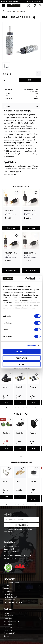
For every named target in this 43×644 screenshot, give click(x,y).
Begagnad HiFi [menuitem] (10, 633)
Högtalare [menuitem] (8, 619)
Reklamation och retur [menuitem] (13, 603)
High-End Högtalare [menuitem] (12, 622)
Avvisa (21, 364)
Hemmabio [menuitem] (8, 630)
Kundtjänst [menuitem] (8, 594)
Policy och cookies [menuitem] (11, 600)
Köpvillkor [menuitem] (8, 591)
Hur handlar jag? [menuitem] (11, 597)
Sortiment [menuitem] (9, 609)
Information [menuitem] (10, 579)
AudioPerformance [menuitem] (11, 583)
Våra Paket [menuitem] (8, 616)
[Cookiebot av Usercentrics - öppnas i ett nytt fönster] (26, 279)
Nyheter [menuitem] (7, 613)
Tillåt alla (21, 352)
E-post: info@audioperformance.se (18, 555)
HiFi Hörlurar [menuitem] (9, 625)
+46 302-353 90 (10, 558)
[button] (17, 193)
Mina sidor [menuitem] (8, 588)
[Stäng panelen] (40, 279)
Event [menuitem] (6, 639)
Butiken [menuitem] (7, 585)
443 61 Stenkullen (11, 552)
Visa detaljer (31, 345)
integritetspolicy (8, 531)
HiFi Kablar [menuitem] (8, 627)
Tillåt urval (21, 358)
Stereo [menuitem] (7, 636)
